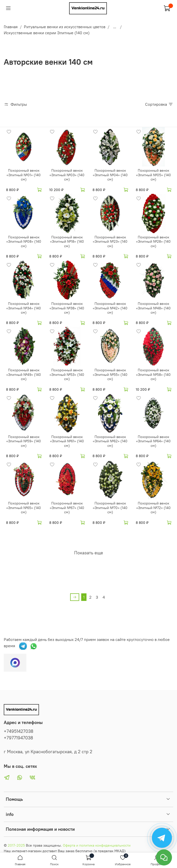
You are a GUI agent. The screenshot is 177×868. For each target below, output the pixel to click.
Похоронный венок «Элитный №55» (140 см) (110, 374)
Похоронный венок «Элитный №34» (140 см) (24, 308)
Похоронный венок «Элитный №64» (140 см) (153, 441)
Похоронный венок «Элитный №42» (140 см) (110, 308)
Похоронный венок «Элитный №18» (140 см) (67, 242)
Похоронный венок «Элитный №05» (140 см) (153, 175)
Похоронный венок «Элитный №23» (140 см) (110, 242)
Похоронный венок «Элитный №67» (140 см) (67, 508)
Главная (11, 27)
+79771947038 (18, 738)
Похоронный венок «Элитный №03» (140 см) (67, 175)
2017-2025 (16, 845)
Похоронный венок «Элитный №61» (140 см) (67, 441)
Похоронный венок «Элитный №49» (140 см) (24, 374)
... (115, 27)
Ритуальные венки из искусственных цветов (65, 27)
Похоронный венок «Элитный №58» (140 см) (153, 374)
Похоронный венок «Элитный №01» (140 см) (24, 175)
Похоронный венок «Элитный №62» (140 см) (110, 441)
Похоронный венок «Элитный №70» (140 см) (110, 508)
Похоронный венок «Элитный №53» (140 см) (67, 374)
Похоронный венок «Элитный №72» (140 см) (153, 508)
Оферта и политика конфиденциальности (97, 845)
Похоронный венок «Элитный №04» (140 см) (110, 175)
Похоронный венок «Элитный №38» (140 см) (67, 308)
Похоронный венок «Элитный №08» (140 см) (24, 242)
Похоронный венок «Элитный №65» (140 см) (24, 508)
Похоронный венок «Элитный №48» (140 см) (153, 308)
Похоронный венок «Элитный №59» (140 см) (24, 441)
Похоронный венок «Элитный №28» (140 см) (153, 242)
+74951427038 (19, 731)
